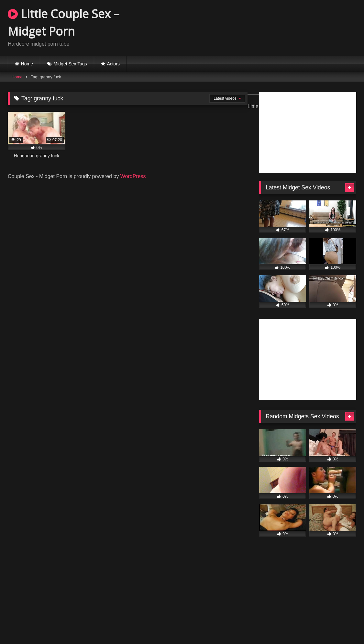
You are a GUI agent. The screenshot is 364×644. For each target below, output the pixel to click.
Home (27, 64)
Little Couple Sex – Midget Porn (63, 23)
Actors (113, 64)
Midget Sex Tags (70, 64)
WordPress (133, 176)
